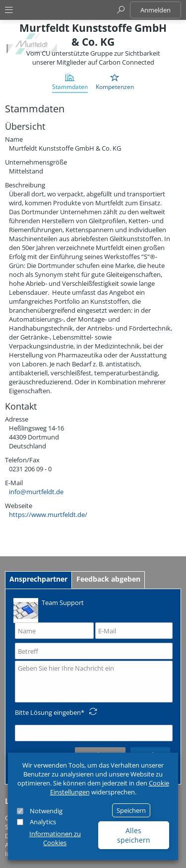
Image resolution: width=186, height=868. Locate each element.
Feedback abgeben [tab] (108, 579)
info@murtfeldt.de (36, 492)
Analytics (43, 822)
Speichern (131, 810)
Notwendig (46, 811)
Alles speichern (134, 835)
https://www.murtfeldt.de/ (48, 515)
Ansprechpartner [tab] (38, 579)
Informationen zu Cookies (55, 838)
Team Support (49, 610)
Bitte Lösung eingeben (48, 712)
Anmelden (155, 10)
